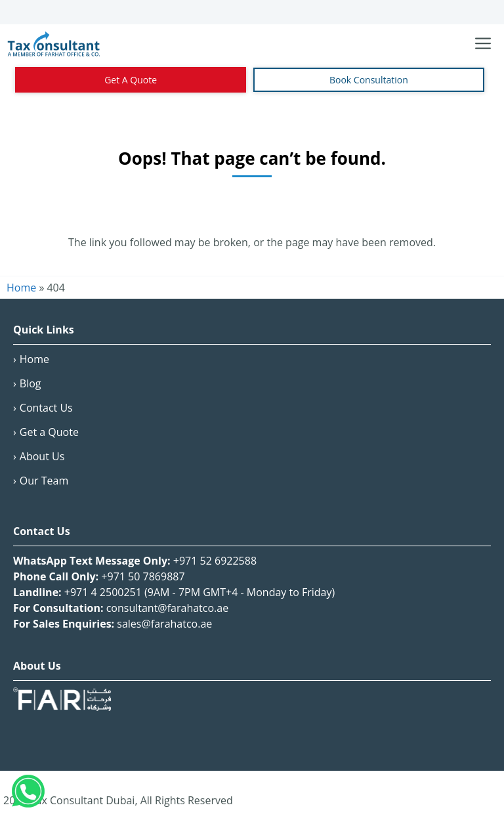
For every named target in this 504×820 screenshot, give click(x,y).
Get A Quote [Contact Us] (131, 80)
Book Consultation (369, 80)
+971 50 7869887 (143, 576)
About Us (42, 456)
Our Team (44, 481)
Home (34, 359)
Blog (31, 383)
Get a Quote (49, 432)
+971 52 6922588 (215, 561)
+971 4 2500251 (103, 592)
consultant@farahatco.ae (168, 608)
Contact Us (46, 408)
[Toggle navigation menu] (483, 44)
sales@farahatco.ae (164, 624)
